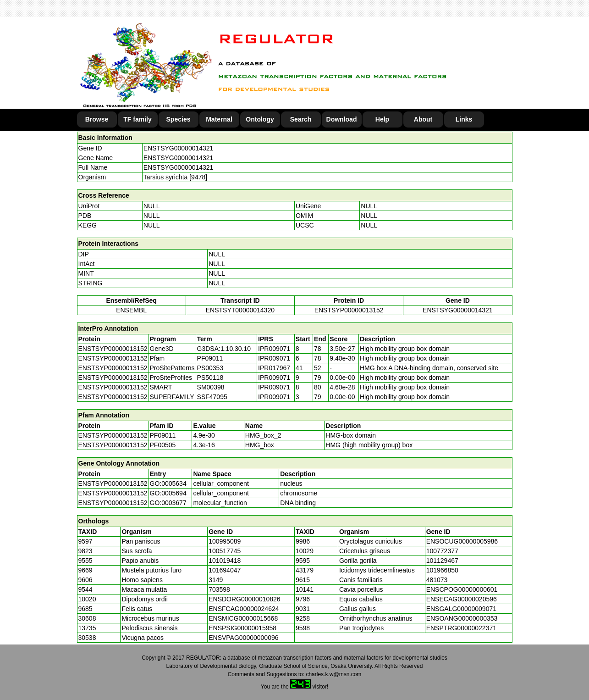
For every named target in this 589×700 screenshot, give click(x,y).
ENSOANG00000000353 (462, 618)
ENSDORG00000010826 (244, 599)
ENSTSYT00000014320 (240, 310)
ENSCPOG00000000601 (462, 589)
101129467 (442, 561)
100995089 (225, 541)
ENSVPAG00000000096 (243, 638)
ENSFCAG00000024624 (244, 609)
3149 (216, 580)
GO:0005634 (168, 483)
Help (382, 119)
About (423, 119)
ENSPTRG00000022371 (461, 628)
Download (342, 119)
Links (464, 119)
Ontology (260, 119)
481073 (437, 580)
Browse (97, 119)
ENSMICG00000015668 (243, 618)
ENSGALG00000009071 (461, 609)
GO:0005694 (168, 493)
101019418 (225, 561)
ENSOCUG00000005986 (462, 541)
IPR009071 (274, 349)
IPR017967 (274, 368)
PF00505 (163, 445)
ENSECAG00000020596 (462, 599)
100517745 (225, 551)
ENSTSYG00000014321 (179, 148)
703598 (219, 589)
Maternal (219, 119)
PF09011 (163, 435)
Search (301, 119)
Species (179, 119)
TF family (137, 119)
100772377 (442, 551)
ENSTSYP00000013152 (349, 310)
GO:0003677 (168, 503)
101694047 (225, 570)
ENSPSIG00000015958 (242, 628)
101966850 (442, 570)
